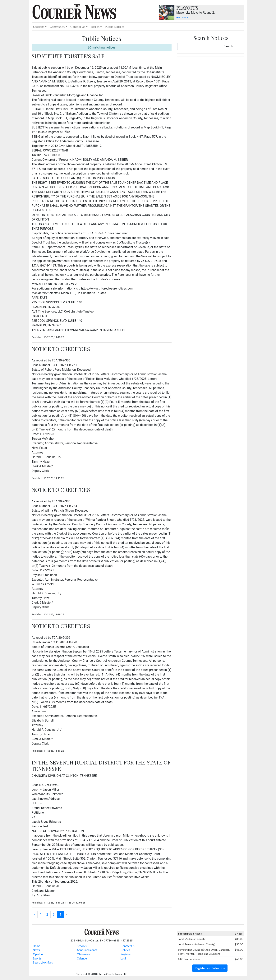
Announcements (87, 950)
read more (182, 17)
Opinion (38, 954)
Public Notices (115, 27)
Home (37, 946)
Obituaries (83, 954)
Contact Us (128, 946)
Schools (82, 946)
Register (126, 954)
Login (124, 958)
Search (228, 46)
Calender (82, 958)
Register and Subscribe (210, 968)
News (36, 950)
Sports (37, 958)
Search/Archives (43, 962)
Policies (125, 950)
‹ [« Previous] (35, 915)
